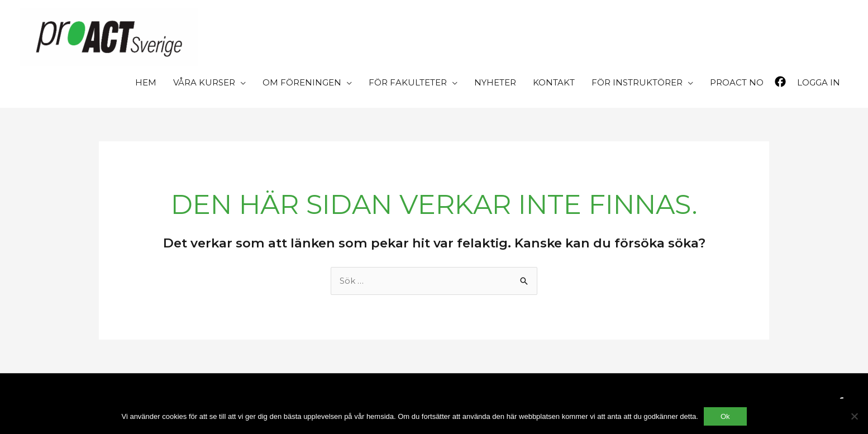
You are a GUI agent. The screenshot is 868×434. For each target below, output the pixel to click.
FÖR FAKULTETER (408, 82)
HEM (146, 82)
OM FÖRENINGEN (302, 82)
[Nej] (854, 416)
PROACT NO (737, 82)
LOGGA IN (819, 82)
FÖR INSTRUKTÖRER (637, 82)
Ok (725, 416)
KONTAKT (554, 82)
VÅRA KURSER (204, 82)
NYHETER (495, 82)
